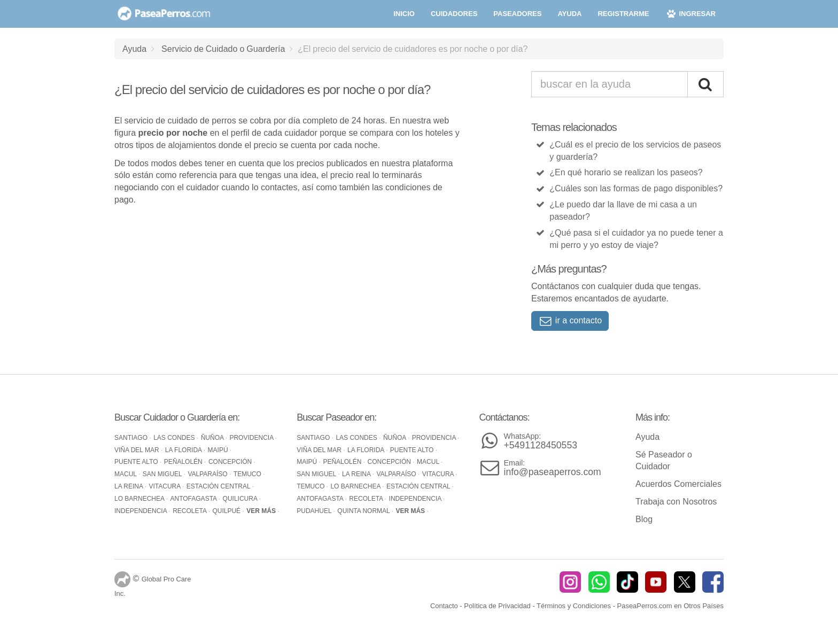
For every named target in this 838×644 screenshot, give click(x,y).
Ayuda (134, 49)
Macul (126, 474)
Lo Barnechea (140, 499)
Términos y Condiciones (574, 606)
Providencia (252, 438)
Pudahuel (315, 511)
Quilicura (241, 499)
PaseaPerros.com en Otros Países (670, 606)
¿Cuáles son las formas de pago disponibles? (636, 188)
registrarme (623, 14)
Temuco (248, 474)
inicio (404, 14)
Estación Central (219, 486)
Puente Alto (137, 462)
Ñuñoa (213, 438)
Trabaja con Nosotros (676, 502)
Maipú (219, 450)
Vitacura (166, 486)
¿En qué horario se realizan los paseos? (626, 172)
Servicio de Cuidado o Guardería (223, 49)
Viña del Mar (138, 450)
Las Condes (175, 438)
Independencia (141, 511)
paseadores (517, 14)
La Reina (130, 486)
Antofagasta (195, 499)
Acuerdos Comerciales (678, 484)
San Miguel (163, 474)
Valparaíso (208, 474)
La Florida (184, 450)
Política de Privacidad (497, 606)
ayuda (569, 14)
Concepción (231, 462)
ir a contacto (570, 320)
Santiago (132, 438)
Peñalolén (184, 462)
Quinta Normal (364, 511)
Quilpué (227, 511)
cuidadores (454, 14)
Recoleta (190, 511)
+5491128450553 (541, 441)
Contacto (444, 606)
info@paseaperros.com (553, 468)
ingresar (690, 14)
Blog (644, 519)
